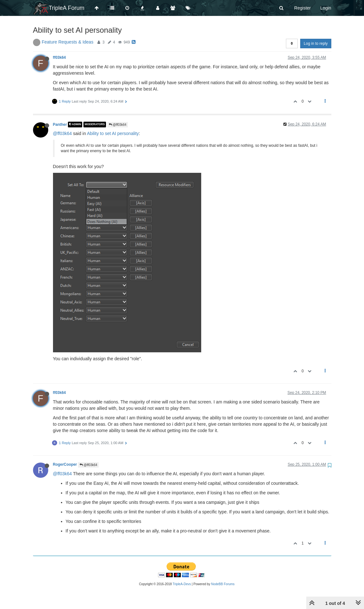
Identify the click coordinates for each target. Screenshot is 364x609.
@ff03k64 (118, 125)
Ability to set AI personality (113, 133)
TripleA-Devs (182, 584)
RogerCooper (65, 464)
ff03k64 (60, 58)
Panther (60, 125)
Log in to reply (316, 44)
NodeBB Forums (223, 584)
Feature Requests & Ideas (68, 42)
